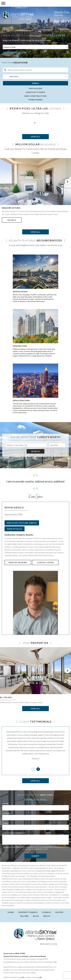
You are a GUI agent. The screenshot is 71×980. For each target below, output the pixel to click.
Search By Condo (35, 92)
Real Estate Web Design (14, 977)
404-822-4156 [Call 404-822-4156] (48, 944)
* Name (5, 804)
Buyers (59, 912)
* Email (6, 823)
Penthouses (36, 88)
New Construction (35, 96)
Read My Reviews (18, 562)
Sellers (24, 916)
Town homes (36, 100)
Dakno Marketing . (34, 977)
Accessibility (31, 973)
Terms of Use (20, 973)
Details (12, 220)
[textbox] (37, 70)
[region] (35, 193)
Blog (36, 916)
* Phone (6, 813)
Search (35, 83)
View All (35, 137)
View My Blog (15, 529)
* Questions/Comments (14, 833)
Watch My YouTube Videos (22, 523)
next (67, 182)
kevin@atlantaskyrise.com (13, 962)
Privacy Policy (9, 973)
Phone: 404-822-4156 (33, 962)
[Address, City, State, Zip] (26, 445)
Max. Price (14, 76)
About (47, 916)
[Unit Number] (57, 445)
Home (11, 912)
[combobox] (35, 70)
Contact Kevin (45, 562)
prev (4, 182)
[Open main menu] (3, 3)
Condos (47, 912)
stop (57, 29)
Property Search (28, 912)
